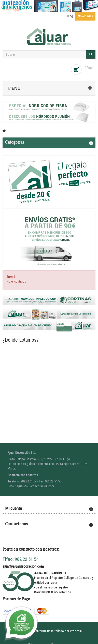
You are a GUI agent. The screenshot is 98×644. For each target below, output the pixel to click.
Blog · (71, 16)
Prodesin (76, 631)
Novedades (85, 16)
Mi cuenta (13, 508)
